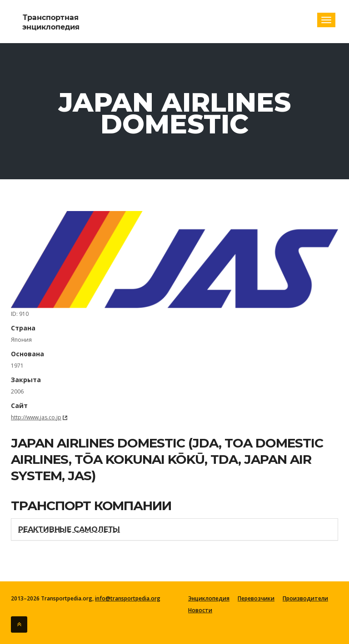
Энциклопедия (209, 599)
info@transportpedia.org (128, 598)
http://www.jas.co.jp (36, 417)
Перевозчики (256, 599)
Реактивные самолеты (69, 529)
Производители (305, 599)
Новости (200, 610)
